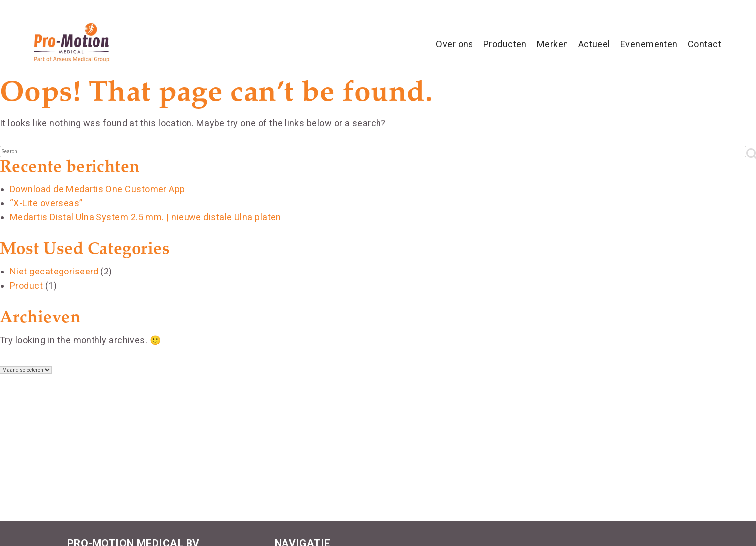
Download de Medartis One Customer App (97, 189)
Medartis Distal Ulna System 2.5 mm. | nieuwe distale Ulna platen (145, 217)
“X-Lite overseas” (46, 203)
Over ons (455, 44)
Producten (505, 44)
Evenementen (649, 44)
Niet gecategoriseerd (54, 271)
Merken (553, 44)
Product (26, 286)
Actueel (594, 44)
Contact (705, 44)
